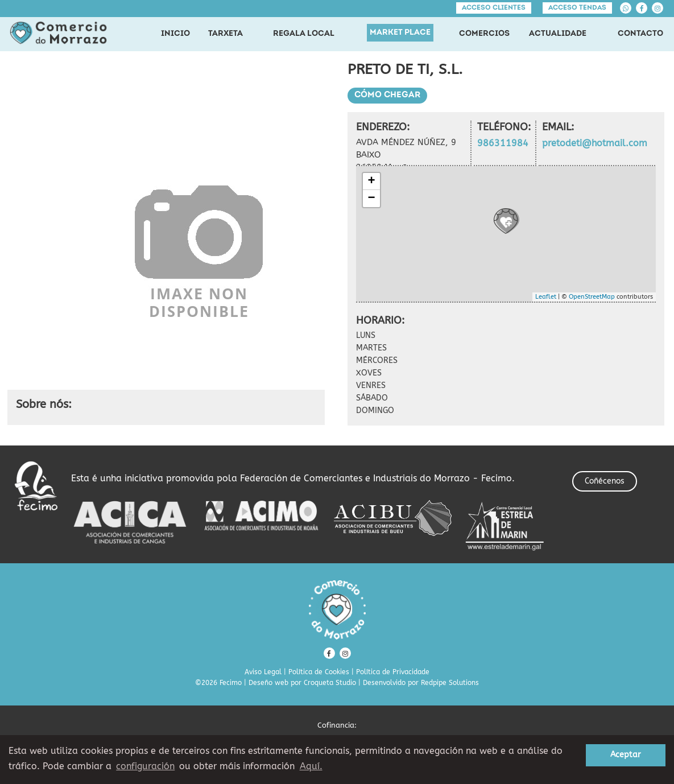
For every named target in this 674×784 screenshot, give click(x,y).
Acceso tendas (577, 8)
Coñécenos (605, 481)
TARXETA (226, 34)
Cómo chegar (387, 95)
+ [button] (371, 181)
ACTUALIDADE (558, 34)
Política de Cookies (319, 672)
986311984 (503, 143)
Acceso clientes (494, 8)
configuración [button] (145, 766)
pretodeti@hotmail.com (595, 143)
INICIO (175, 34)
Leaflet (546, 297)
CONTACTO (640, 34)
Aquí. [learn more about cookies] (311, 766)
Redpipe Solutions (450, 683)
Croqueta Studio (330, 683)
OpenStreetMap (592, 297)
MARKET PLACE (400, 33)
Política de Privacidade (393, 672)
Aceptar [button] (626, 755)
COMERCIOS (484, 34)
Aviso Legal (263, 672)
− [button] (371, 199)
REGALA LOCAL (304, 34)
